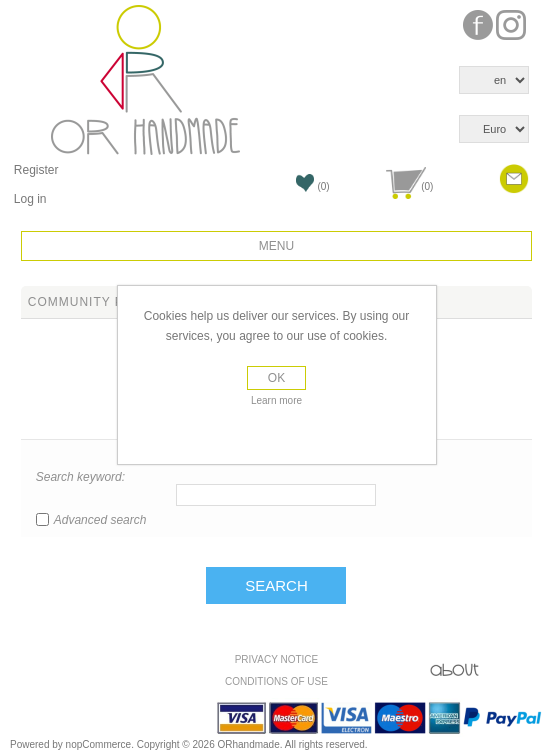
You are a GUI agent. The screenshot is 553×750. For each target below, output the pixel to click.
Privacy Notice (277, 659)
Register (36, 170)
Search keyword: (80, 477)
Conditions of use (276, 681)
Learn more (276, 400)
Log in (30, 199)
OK (276, 378)
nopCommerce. (101, 744)
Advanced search (100, 520)
